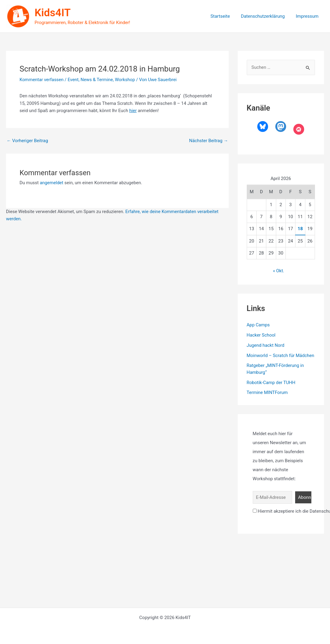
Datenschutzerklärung (266, 16)
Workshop (126, 80)
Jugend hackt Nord (266, 345)
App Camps (258, 325)
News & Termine (97, 80)
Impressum (308, 16)
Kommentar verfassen (42, 80)
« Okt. (279, 271)
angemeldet (52, 183)
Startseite (225, 16)
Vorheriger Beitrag (27, 141)
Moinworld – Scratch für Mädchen (281, 355)
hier (133, 111)
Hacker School (261, 335)
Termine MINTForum (267, 392)
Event (73, 80)
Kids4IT (53, 13)
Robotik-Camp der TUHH (271, 382)
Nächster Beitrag (208, 141)
